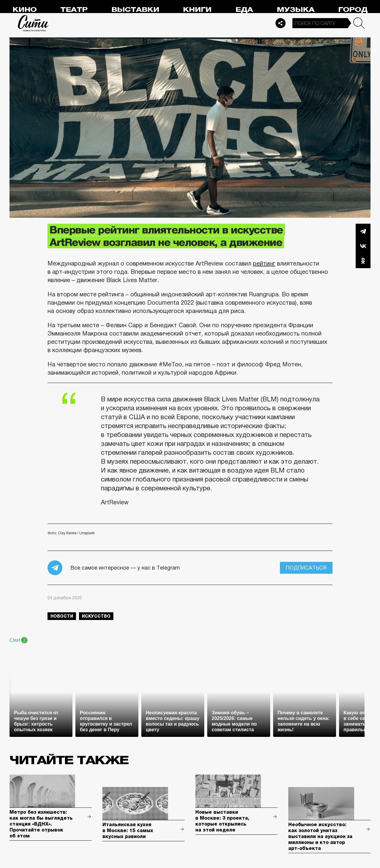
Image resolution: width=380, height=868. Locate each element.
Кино (24, 10)
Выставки (135, 10)
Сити (33, 23)
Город (353, 10)
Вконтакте (363, 246)
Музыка (296, 10)
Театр (74, 10)
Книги (197, 10)
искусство (96, 616)
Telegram (363, 231)
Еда (244, 10)
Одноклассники (363, 261)
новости (62, 616)
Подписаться (306, 568)
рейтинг (264, 263)
